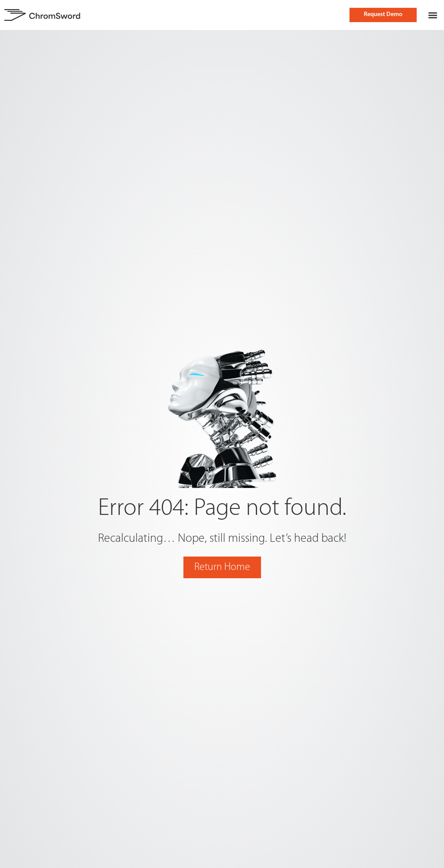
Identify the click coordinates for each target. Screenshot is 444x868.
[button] (433, 15)
